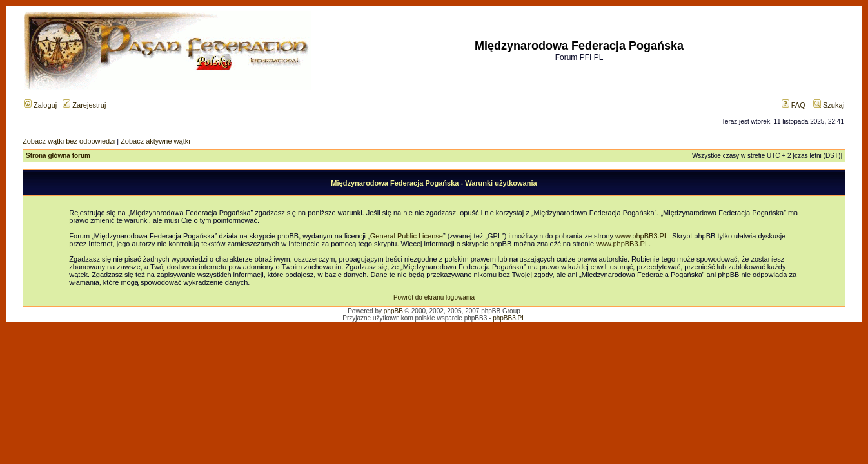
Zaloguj (40, 105)
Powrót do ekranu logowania (434, 297)
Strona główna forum (58, 156)
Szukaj (829, 105)
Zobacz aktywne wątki (155, 141)
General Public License (407, 236)
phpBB (393, 311)
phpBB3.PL (509, 318)
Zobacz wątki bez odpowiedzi (69, 141)
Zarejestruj (84, 105)
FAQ (794, 105)
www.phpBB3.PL (642, 236)
